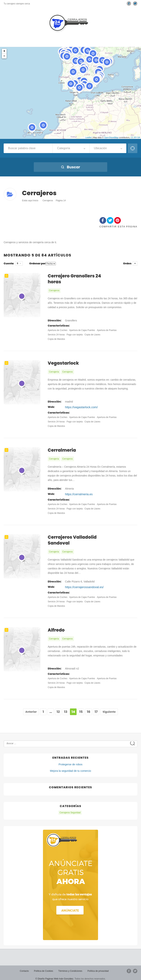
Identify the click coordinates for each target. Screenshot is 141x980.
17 (96, 708)
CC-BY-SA (135, 137)
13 (66, 708)
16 (88, 708)
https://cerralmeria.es (77, 492)
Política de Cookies (44, 967)
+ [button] (4, 51)
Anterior (31, 708)
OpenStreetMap (111, 137)
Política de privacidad (98, 967)
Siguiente (109, 708)
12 (58, 708)
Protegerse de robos (71, 761)
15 (81, 708)
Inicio (36, 201)
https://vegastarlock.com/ (79, 406)
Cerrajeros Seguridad (70, 809)
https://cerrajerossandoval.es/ (82, 584)
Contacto (25, 967)
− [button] (4, 56)
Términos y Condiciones (70, 967)
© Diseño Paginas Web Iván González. (55, 974)
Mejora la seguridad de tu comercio (71, 767)
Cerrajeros (48, 201)
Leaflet (88, 137)
